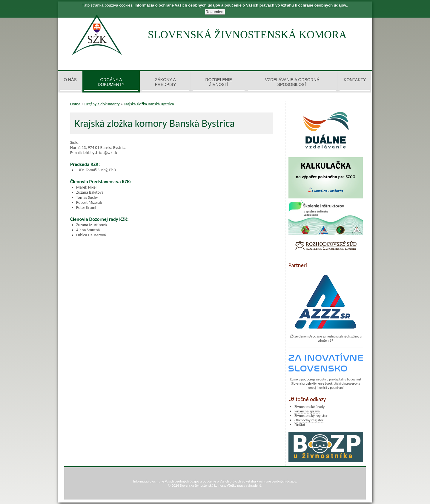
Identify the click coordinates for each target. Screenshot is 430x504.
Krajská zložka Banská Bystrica (149, 104)
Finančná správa (307, 411)
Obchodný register (309, 420)
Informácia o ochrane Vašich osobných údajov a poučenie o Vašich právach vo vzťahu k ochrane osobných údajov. (215, 481)
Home (75, 104)
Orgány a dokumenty (102, 104)
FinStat (300, 424)
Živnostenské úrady (310, 407)
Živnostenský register (311, 416)
